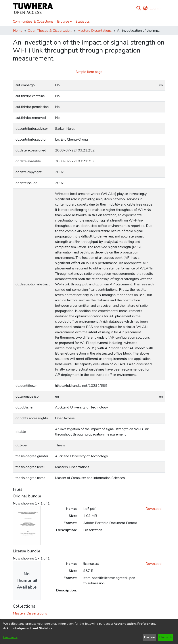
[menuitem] (145, 8)
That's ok (165, 637)
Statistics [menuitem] (83, 22)
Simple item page (89, 72)
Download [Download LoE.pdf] (153, 509)
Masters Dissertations (95, 31)
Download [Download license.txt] (153, 564)
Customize (10, 637)
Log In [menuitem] (154, 8)
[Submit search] (139, 8)
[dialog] (89, 632)
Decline (149, 637)
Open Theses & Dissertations (50, 31)
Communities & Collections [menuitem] (33, 22)
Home (18, 31)
